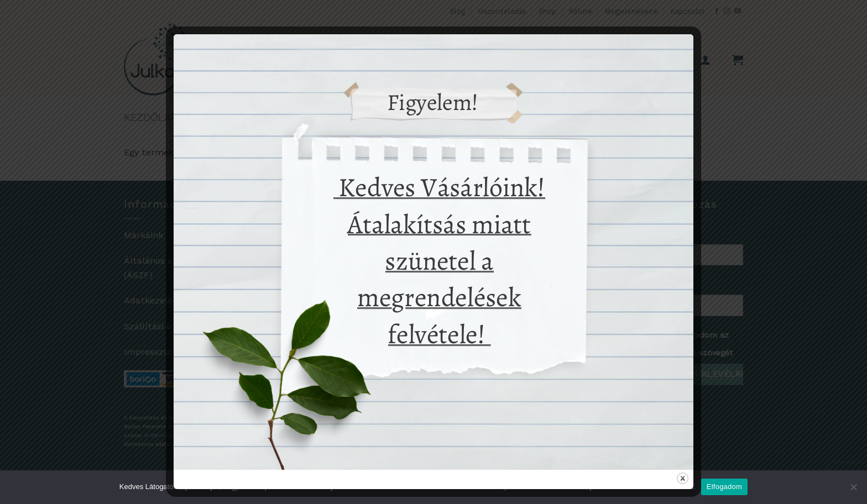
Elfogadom (724, 487)
